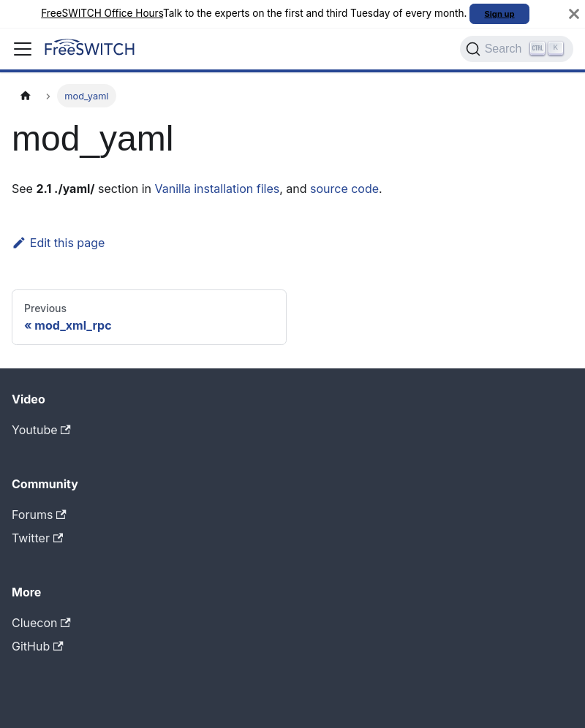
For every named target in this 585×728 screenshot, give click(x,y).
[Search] (517, 49)
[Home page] (26, 95)
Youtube (41, 430)
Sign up (500, 14)
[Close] (574, 14)
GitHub (38, 646)
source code (344, 189)
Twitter (37, 538)
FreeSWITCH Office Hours (102, 13)
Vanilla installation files (217, 189)
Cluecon (41, 623)
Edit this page (58, 243)
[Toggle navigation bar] (23, 49)
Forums (39, 515)
